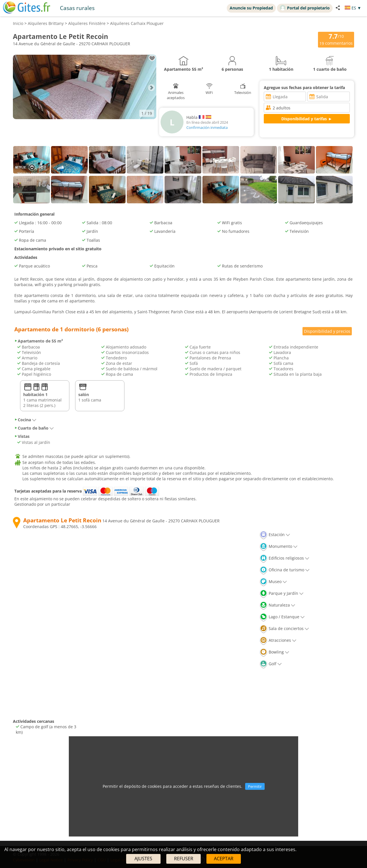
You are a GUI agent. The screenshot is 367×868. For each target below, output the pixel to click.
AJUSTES (143, 859)
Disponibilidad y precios (327, 331)
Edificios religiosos (284, 558)
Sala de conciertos (284, 628)
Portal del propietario (305, 8)
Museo (273, 581)
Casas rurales (77, 8)
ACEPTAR (224, 859)
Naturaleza (277, 605)
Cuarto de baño (34, 428)
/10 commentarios (336, 39)
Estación (275, 535)
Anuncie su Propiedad (251, 8)
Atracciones (278, 640)
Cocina (25, 420)
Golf (271, 664)
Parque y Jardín (282, 593)
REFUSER (184, 859)
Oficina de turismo (285, 570)
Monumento (279, 546)
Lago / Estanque (282, 617)
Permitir (255, 786)
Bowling (274, 652)
